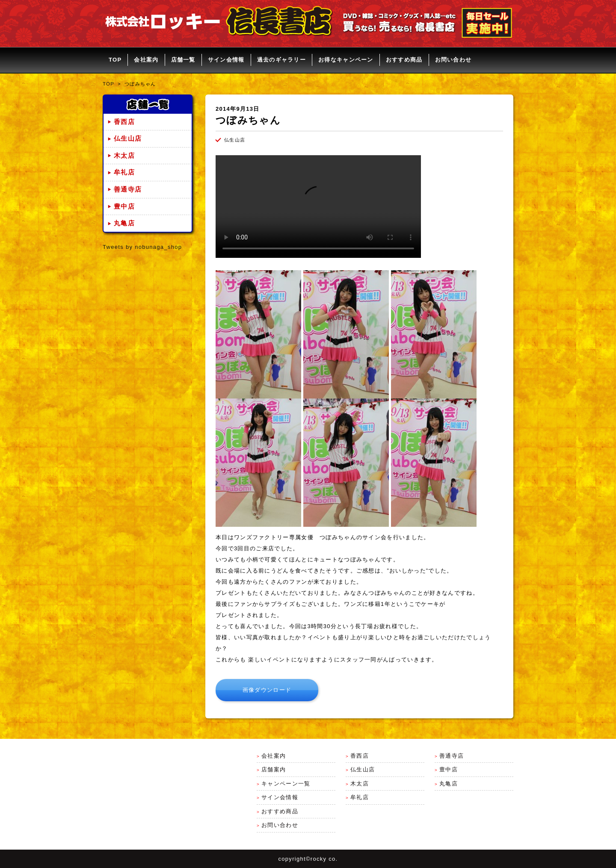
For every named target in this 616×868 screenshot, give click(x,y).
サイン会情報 (226, 60)
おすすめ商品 (404, 60)
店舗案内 (274, 769)
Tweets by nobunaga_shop (142, 247)
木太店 (124, 156)
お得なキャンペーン (346, 60)
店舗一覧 (183, 60)
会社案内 (146, 60)
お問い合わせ (453, 60)
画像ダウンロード (267, 690)
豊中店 (124, 207)
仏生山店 (128, 139)
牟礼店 (124, 172)
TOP (115, 60)
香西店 (124, 122)
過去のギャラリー (281, 60)
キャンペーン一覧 (286, 784)
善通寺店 (128, 189)
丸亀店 (124, 223)
